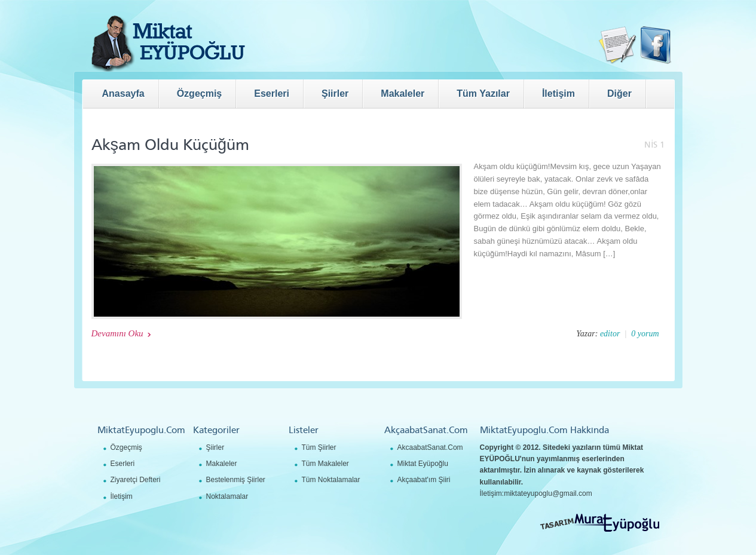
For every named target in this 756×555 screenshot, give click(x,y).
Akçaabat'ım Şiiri (424, 480)
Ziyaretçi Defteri (136, 480)
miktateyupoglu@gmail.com (548, 493)
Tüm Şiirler (319, 447)
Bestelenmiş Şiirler (236, 480)
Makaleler (222, 464)
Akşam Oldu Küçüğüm (171, 145)
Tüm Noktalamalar (331, 480)
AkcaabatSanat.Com (430, 447)
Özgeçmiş (126, 447)
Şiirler (215, 447)
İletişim (122, 496)
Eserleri (123, 464)
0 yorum (645, 334)
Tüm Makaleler (325, 464)
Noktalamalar (227, 496)
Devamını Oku (117, 333)
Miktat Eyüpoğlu (423, 464)
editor (610, 334)
